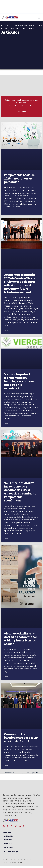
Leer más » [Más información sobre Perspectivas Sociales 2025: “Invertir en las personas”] (7, 212)
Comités (8, 840)
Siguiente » (35, 773)
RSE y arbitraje (11, 851)
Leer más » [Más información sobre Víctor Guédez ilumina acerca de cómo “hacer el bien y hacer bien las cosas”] (7, 677)
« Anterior (8, 773)
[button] (39, 18)
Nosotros (7, 832)
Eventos (8, 844)
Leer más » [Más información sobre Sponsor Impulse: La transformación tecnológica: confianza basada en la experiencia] (7, 424)
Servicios (9, 848)
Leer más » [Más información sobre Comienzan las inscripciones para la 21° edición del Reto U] (7, 766)
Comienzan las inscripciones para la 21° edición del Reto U (21, 738)
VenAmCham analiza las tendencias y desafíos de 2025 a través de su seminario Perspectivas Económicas (20, 492)
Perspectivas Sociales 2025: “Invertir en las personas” (19, 179)
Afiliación (9, 836)
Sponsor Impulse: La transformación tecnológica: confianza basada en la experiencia (20, 381)
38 (28, 773)
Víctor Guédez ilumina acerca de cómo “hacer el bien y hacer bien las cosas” (21, 639)
